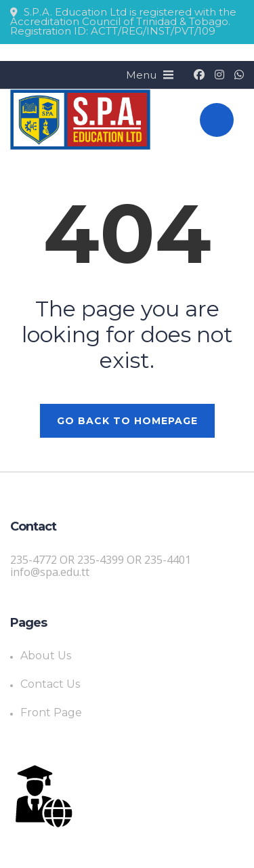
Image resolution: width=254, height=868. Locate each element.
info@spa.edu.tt (50, 572)
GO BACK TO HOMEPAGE (127, 421)
